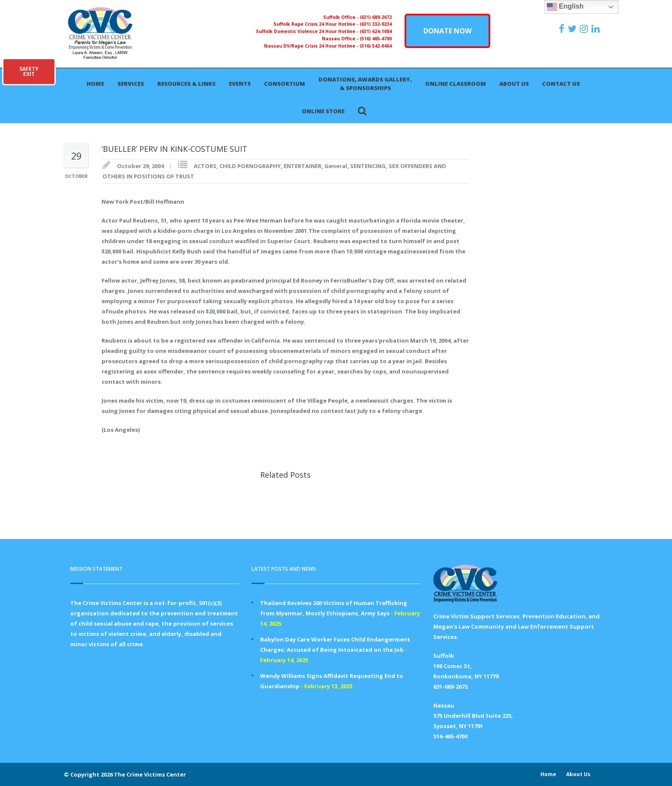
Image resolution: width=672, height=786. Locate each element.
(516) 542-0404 (376, 46)
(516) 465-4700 (376, 39)
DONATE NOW (447, 31)
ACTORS (205, 166)
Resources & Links (186, 84)
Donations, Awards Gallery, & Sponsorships (365, 84)
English (565, 7)
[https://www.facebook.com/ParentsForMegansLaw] (563, 29)
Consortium (285, 84)
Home (95, 84)
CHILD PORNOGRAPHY (250, 166)
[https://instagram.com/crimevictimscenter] (585, 29)
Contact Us (561, 84)
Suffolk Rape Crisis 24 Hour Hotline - (316, 24)
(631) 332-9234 (376, 24)
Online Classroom (456, 84)
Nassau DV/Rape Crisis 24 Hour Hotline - (312, 46)
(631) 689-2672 (376, 17)
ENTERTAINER (303, 166)
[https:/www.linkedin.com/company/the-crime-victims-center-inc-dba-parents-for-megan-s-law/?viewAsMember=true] (597, 29)
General (336, 166)
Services (131, 84)
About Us (514, 84)
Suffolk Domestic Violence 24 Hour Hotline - (308, 31)
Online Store (323, 111)
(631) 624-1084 (376, 31)
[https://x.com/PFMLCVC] (573, 29)
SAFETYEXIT (29, 71)
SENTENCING (368, 166)
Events (240, 84)
